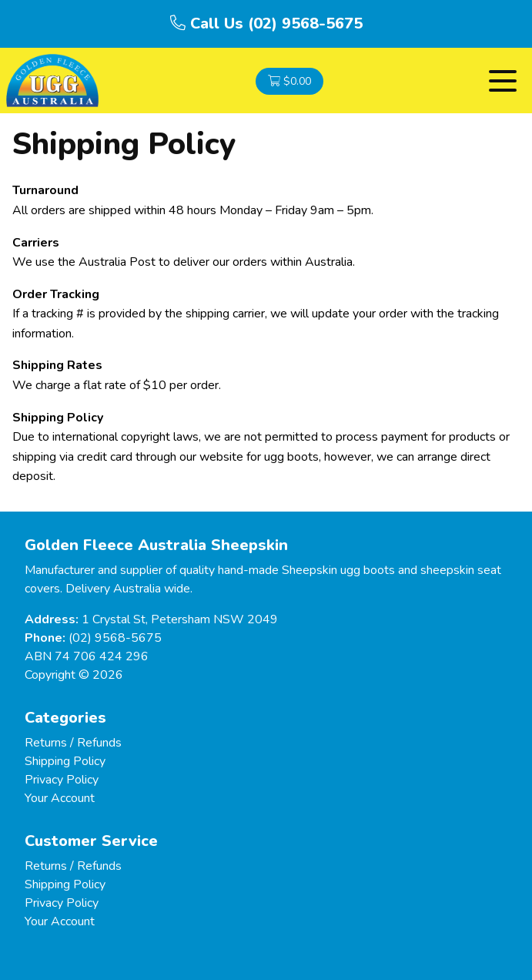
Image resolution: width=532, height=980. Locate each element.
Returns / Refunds (73, 743)
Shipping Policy (65, 761)
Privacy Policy (62, 780)
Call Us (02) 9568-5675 (266, 23)
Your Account (60, 798)
